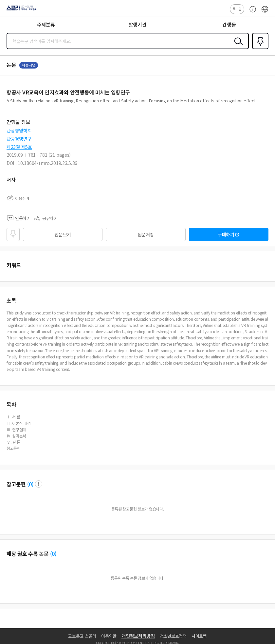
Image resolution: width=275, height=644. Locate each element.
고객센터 (251, 12)
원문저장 (146, 234)
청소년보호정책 (173, 636)
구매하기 (226, 234)
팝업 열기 (39, 484)
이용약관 (109, 636)
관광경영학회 (19, 131)
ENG (265, 12)
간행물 (229, 24)
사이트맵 (199, 636)
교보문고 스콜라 (82, 636)
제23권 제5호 (19, 147)
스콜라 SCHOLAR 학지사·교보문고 (20, 10)
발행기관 (138, 24)
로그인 (237, 9)
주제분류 (46, 24)
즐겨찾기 (259, 49)
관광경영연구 (19, 139)
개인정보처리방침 (138, 636)
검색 (237, 46)
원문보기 (63, 234)
